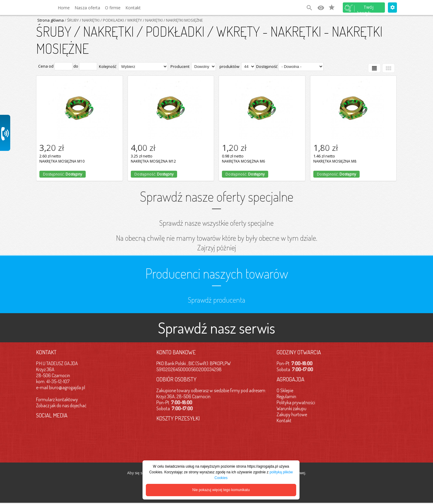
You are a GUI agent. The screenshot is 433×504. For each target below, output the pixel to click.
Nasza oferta (87, 8)
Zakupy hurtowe (292, 414)
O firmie (113, 8)
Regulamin (286, 396)
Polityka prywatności (296, 402)
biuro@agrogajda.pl (67, 387)
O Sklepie (285, 390)
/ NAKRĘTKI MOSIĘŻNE (183, 20)
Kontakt (133, 8)
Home (64, 8)
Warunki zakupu (292, 408)
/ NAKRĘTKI (152, 20)
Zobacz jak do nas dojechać (61, 405)
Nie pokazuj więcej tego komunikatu (221, 490)
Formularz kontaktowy (57, 399)
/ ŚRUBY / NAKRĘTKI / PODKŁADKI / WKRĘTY (103, 20)
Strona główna (51, 20)
